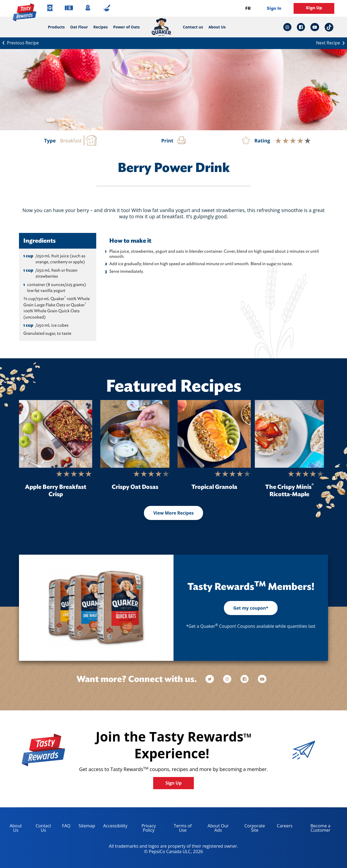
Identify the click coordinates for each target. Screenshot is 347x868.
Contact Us (43, 828)
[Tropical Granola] (214, 434)
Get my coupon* (251, 608)
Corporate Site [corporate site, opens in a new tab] (251, 829)
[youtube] (262, 679)
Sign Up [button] (314, 8)
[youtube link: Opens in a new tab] (315, 27)
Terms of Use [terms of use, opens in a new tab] (179, 829)
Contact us (192, 27)
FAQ (66, 826)
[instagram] (228, 679)
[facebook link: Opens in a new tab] (301, 27)
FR (248, 8)
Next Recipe (332, 43)
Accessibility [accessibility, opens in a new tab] (113, 827)
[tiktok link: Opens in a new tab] (329, 27)
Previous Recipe (19, 42)
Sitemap (87, 826)
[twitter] (212, 679)
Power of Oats (126, 27)
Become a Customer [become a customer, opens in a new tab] (314, 829)
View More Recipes (173, 513)
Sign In (274, 8)
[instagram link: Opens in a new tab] (289, 27)
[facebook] (245, 679)
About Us (217, 27)
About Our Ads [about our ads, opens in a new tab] (214, 829)
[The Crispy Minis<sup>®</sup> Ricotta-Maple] (289, 434)
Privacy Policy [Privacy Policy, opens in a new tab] (144, 829)
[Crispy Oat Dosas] (135, 434)
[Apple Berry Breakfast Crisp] (56, 434)
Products (56, 27)
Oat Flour (79, 27)
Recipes (100, 27)
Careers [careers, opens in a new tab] (283, 827)
